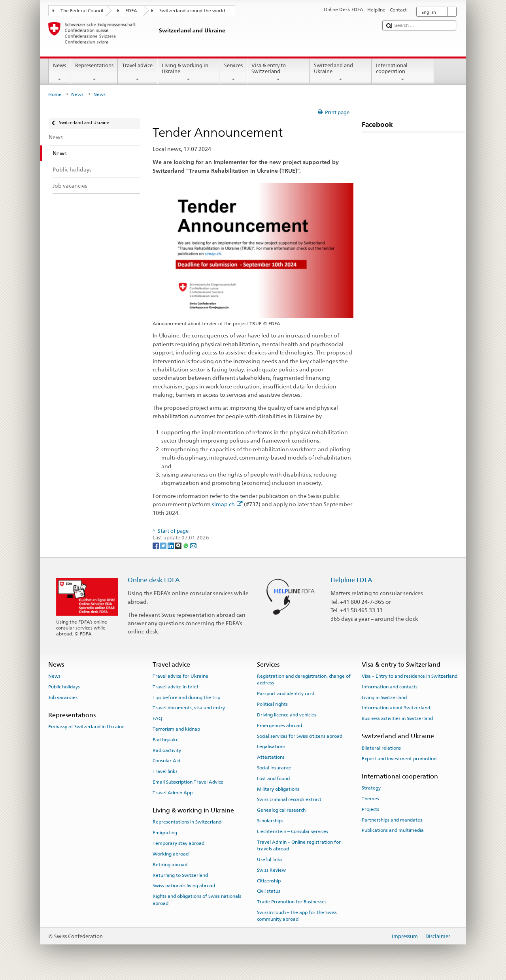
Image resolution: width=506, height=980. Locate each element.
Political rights (272, 704)
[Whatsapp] (186, 545)
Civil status (269, 891)
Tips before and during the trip (186, 697)
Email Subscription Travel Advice (188, 782)
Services (233, 73)
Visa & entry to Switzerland (278, 73)
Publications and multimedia (393, 830)
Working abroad (171, 854)
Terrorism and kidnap (176, 729)
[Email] (193, 545)
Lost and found (273, 778)
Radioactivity (167, 750)
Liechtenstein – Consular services (293, 831)
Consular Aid (166, 761)
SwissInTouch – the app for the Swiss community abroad (297, 916)
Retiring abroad (170, 865)
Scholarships (270, 821)
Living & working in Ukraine (189, 73)
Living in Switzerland (384, 697)
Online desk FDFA (154, 580)
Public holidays (64, 687)
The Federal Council (82, 11)
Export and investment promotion (399, 758)
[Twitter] (164, 545)
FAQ (157, 718)
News (60, 73)
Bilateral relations (381, 748)
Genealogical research (281, 810)
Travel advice (138, 73)
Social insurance (274, 768)
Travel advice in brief (176, 687)
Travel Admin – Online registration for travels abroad (299, 845)
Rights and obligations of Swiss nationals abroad (197, 900)
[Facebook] (156, 545)
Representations (94, 73)
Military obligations (278, 789)
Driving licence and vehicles (287, 715)
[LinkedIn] (171, 545)
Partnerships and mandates (392, 820)
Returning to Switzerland (180, 875)
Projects (370, 809)
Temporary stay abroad (178, 843)
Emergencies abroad (279, 726)
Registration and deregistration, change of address (304, 679)
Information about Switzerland (396, 708)
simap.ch (227, 504)
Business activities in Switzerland (397, 718)
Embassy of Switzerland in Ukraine (86, 727)
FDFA (131, 11)
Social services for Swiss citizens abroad (300, 736)
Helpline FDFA (351, 580)
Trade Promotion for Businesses (292, 902)
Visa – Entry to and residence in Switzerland (410, 676)
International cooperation (403, 73)
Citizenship (269, 880)
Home (55, 94)
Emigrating (165, 833)
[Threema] (179, 545)
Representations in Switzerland (187, 822)
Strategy (371, 788)
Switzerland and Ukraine (341, 73)
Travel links (165, 771)
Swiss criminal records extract (289, 799)
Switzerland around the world (192, 11)
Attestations (271, 757)
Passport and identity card (286, 694)
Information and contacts (390, 687)
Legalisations (271, 746)
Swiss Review (271, 870)
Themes (370, 799)
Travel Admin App (173, 793)
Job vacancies (63, 697)
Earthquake (166, 740)
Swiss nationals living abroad (184, 886)
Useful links (270, 859)
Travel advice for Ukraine (180, 676)
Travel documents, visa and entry (189, 708)
